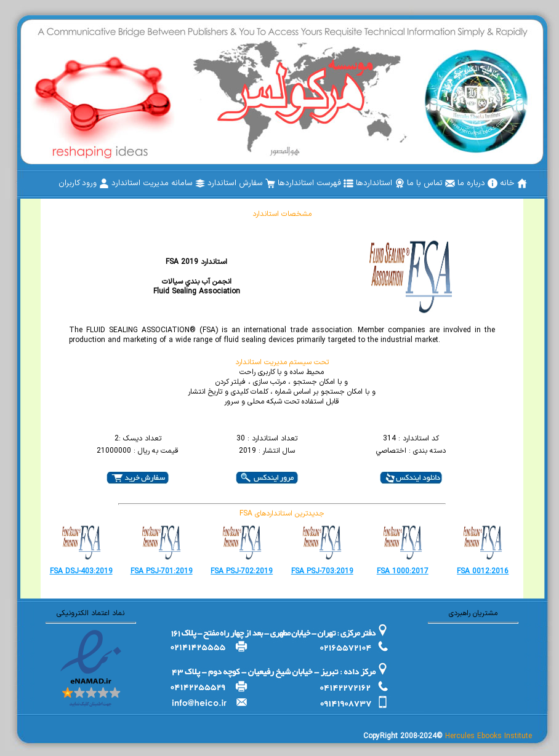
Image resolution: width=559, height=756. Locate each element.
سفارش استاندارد (241, 183)
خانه (513, 183)
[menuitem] (513, 183)
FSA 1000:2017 (403, 571)
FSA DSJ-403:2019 (81, 571)
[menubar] (293, 183)
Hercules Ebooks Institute (489, 736)
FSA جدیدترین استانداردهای (282, 514)
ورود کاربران (84, 183)
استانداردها (380, 183)
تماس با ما (431, 183)
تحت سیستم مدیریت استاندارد (282, 362)
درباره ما (477, 183)
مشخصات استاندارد (282, 214)
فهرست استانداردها (316, 183)
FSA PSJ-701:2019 (162, 571)
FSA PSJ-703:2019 (322, 571)
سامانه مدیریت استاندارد (158, 183)
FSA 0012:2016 (483, 571)
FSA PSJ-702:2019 (242, 571)
